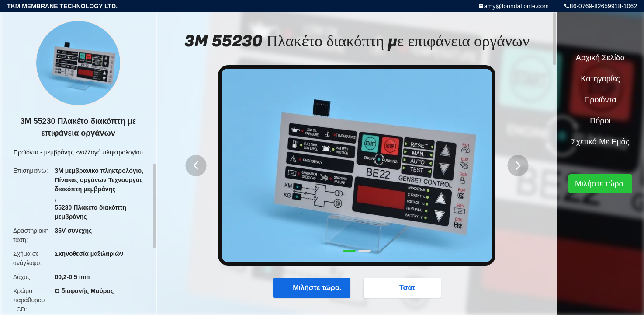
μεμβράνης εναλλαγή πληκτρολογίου (93, 152)
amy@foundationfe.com (516, 6)
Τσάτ (403, 287)
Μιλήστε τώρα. (313, 287)
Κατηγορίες (600, 79)
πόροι (600, 121)
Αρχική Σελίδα (600, 58)
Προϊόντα (26, 152)
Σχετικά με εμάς (600, 142)
